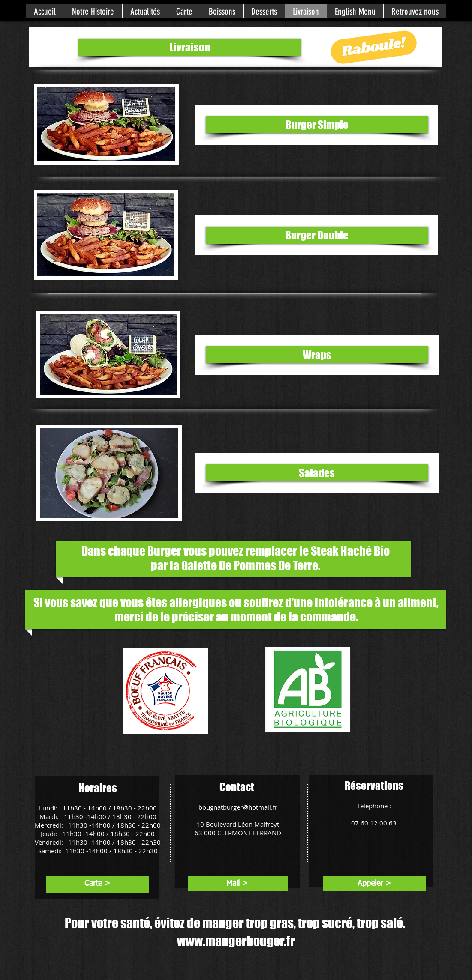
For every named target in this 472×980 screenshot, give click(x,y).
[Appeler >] (374, 884)
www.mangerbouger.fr (236, 941)
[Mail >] (237, 884)
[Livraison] (190, 47)
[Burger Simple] (317, 125)
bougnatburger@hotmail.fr (238, 807)
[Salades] (317, 473)
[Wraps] (317, 355)
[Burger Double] (317, 235)
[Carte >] (97, 884)
